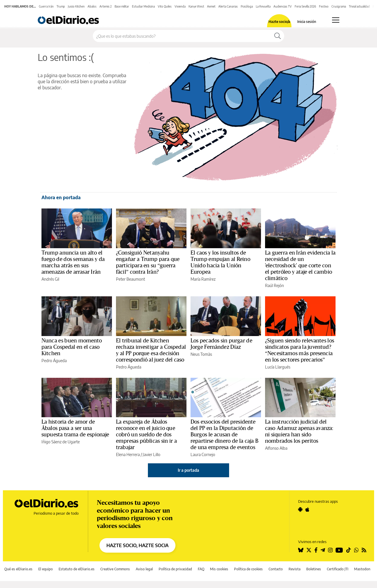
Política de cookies (248, 569)
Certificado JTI (338, 569)
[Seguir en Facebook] (316, 550)
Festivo (324, 6)
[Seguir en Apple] (307, 509)
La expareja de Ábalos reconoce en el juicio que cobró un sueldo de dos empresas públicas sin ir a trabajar (146, 435)
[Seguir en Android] (300, 509)
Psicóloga (247, 6)
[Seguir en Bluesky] (301, 550)
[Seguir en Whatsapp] (356, 550)
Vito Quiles (165, 6)
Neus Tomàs (201, 354)
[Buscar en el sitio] (182, 36)
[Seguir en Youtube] (339, 550)
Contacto (276, 569)
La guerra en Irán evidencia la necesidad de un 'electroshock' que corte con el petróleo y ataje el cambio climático (300, 266)
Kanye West (196, 6)
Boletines (314, 569)
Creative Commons (115, 569)
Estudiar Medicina (143, 6)
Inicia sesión (307, 22)
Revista (294, 569)
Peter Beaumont (130, 279)
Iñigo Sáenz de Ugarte (61, 442)
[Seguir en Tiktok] (349, 550)
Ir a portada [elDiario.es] (188, 470)
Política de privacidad (175, 569)
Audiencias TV (283, 6)
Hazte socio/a (279, 22)
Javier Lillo (152, 454)
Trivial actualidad (359, 6)
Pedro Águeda (54, 361)
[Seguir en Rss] (364, 550)
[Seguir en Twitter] (309, 550)
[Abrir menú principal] (336, 20)
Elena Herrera (128, 454)
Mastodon (362, 569)
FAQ (201, 569)
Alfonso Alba (276, 448)
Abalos (92, 6)
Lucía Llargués (278, 367)
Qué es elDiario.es (18, 569)
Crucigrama (339, 6)
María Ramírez (203, 279)
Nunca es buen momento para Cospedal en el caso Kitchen (72, 347)
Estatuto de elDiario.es (77, 569)
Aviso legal (144, 569)
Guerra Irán (46, 6)
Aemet (211, 6)
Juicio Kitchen (76, 6)
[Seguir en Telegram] (323, 550)
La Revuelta (263, 6)
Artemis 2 (106, 6)
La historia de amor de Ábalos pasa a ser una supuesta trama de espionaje (75, 428)
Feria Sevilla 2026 (305, 6)
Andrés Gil (50, 279)
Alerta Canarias (228, 6)
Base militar (122, 6)
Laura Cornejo (203, 454)
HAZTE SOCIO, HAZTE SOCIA (137, 545)
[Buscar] (278, 36)
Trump (61, 6)
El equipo (46, 569)
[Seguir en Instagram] (330, 550)
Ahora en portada (61, 197)
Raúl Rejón (274, 285)
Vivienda (180, 6)
